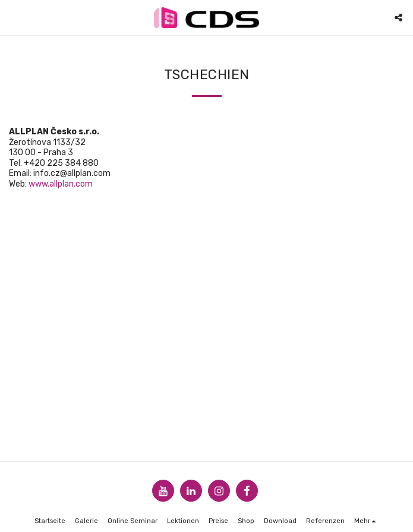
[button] (13, 17)
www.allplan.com (61, 184)
